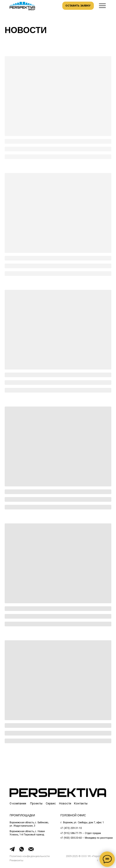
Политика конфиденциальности (30, 856)
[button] (102, 6)
